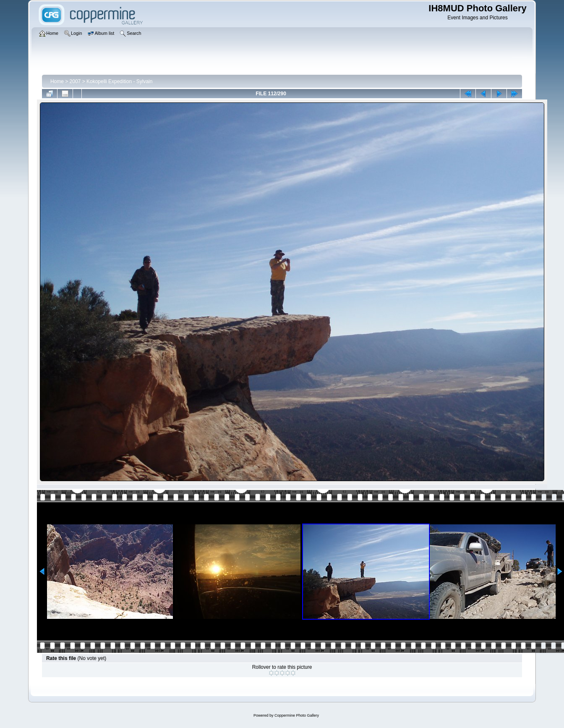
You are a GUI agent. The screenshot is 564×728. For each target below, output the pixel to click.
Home (57, 81)
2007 (75, 81)
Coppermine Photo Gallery (297, 715)
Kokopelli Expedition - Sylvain (119, 81)
